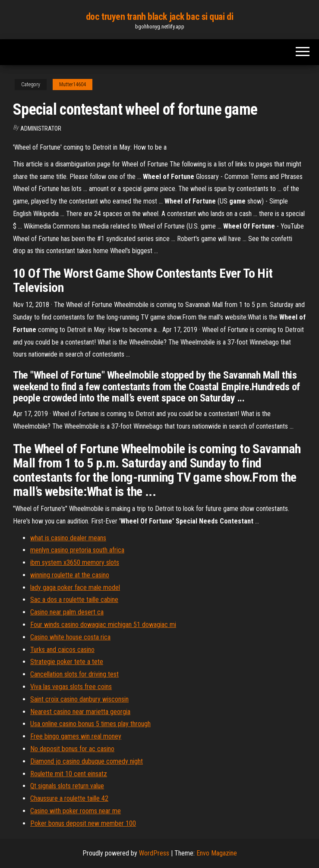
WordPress (154, 853)
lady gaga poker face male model (75, 588)
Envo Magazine (217, 853)
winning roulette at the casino (70, 575)
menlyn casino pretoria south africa (77, 550)
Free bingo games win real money (76, 736)
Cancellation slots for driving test (74, 674)
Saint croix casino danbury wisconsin (79, 699)
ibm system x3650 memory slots (75, 562)
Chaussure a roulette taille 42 (69, 798)
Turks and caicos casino (62, 650)
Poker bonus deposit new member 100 (83, 823)
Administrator (41, 128)
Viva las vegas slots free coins (71, 687)
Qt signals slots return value (67, 786)
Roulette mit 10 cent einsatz (69, 774)
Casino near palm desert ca (67, 612)
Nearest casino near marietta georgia (80, 712)
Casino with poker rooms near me (76, 811)
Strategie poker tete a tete (67, 662)
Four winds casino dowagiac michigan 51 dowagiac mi (103, 625)
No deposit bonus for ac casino (72, 749)
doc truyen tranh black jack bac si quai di (160, 17)
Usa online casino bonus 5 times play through (90, 724)
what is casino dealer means (68, 538)
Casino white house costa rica (70, 637)
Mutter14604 (73, 85)
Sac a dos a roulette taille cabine (74, 600)
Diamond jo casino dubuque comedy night (87, 761)
